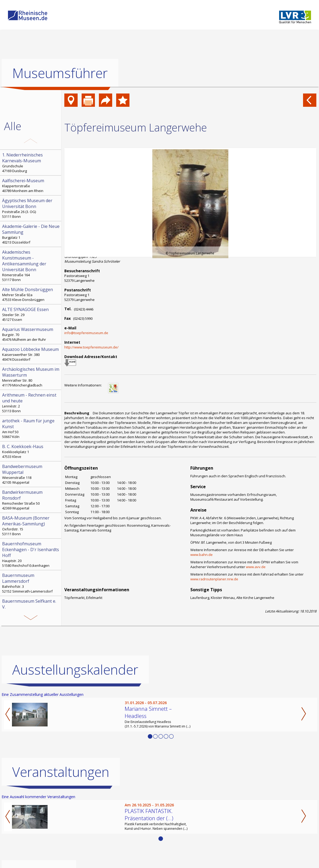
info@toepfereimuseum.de (86, 333)
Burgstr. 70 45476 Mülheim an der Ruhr (31, 334)
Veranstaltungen (61, 772)
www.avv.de (256, 567)
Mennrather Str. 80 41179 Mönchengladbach (31, 377)
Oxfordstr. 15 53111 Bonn (31, 526)
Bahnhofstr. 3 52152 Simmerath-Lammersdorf (31, 583)
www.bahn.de (202, 555)
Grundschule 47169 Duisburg (31, 163)
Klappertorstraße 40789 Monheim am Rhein (31, 185)
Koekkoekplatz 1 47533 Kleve (31, 451)
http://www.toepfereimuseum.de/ (91, 347)
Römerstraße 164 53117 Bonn (31, 266)
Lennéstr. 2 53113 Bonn (31, 403)
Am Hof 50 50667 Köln (31, 428)
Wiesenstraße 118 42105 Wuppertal (31, 474)
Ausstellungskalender (75, 670)
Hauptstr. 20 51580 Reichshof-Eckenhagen (31, 554)
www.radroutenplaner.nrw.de (214, 579)
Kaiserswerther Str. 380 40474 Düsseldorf (31, 354)
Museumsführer (60, 73)
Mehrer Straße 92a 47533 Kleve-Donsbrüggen (31, 294)
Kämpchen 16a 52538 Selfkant (31, 609)
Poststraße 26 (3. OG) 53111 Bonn (31, 208)
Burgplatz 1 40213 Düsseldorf (31, 234)
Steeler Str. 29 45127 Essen (31, 314)
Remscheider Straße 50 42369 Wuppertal (31, 500)
